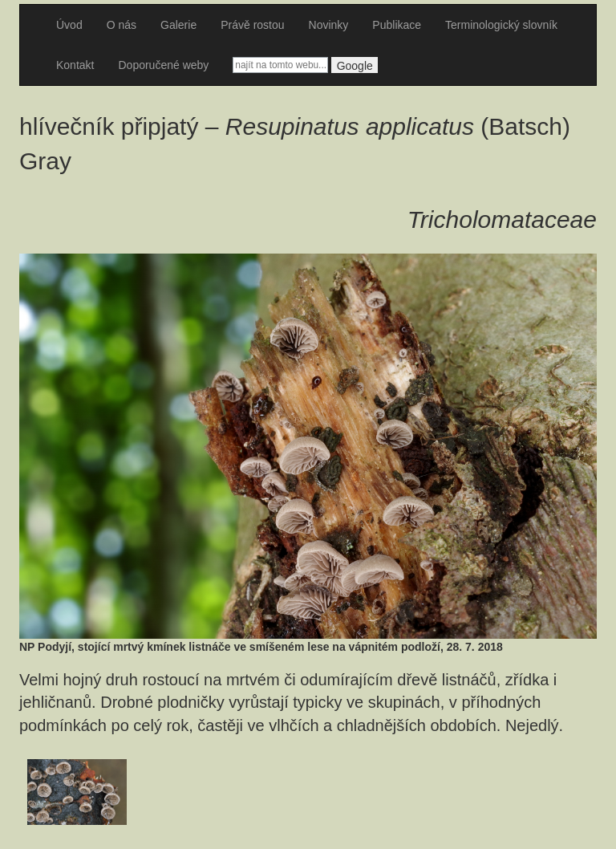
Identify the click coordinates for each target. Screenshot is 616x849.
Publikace (397, 25)
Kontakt (75, 65)
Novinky (329, 25)
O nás (122, 25)
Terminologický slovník (501, 25)
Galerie (178, 25)
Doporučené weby (163, 65)
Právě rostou (252, 25)
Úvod (69, 25)
